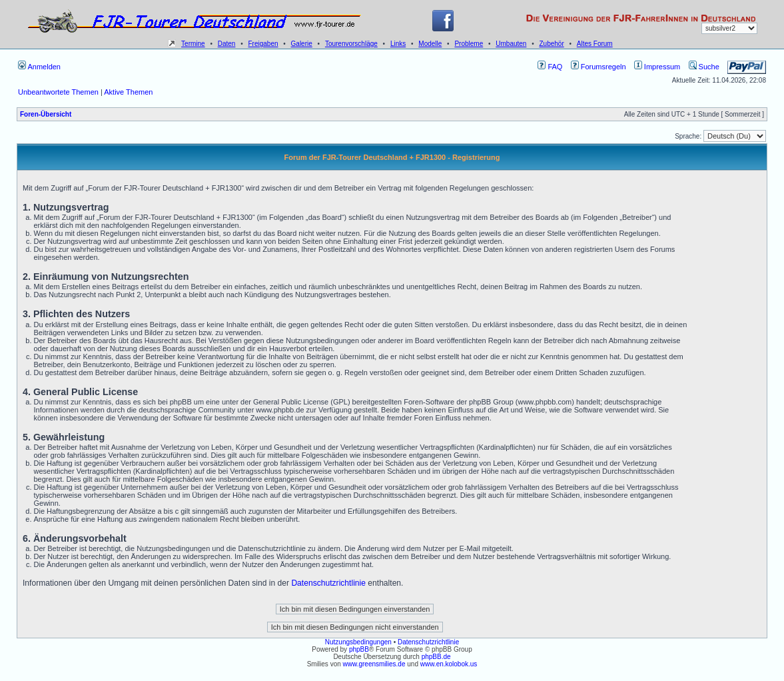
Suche (704, 67)
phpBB (359, 649)
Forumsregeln (598, 67)
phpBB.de (436, 657)
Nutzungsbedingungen (358, 642)
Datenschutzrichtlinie (328, 583)
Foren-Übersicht (46, 114)
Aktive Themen (128, 92)
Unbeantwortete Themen (58, 92)
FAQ (550, 67)
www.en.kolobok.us (449, 664)
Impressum (657, 67)
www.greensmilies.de (374, 664)
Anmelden (39, 67)
